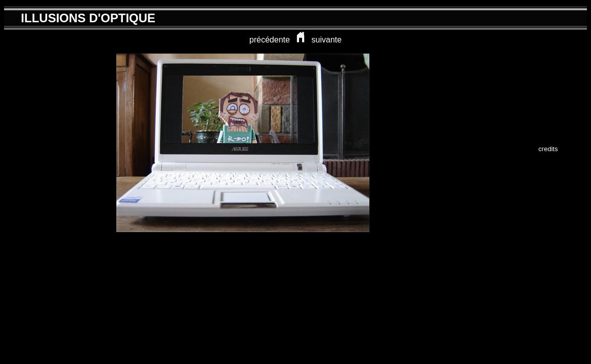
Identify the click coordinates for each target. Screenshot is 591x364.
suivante (327, 40)
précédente (270, 40)
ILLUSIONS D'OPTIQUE (88, 18)
